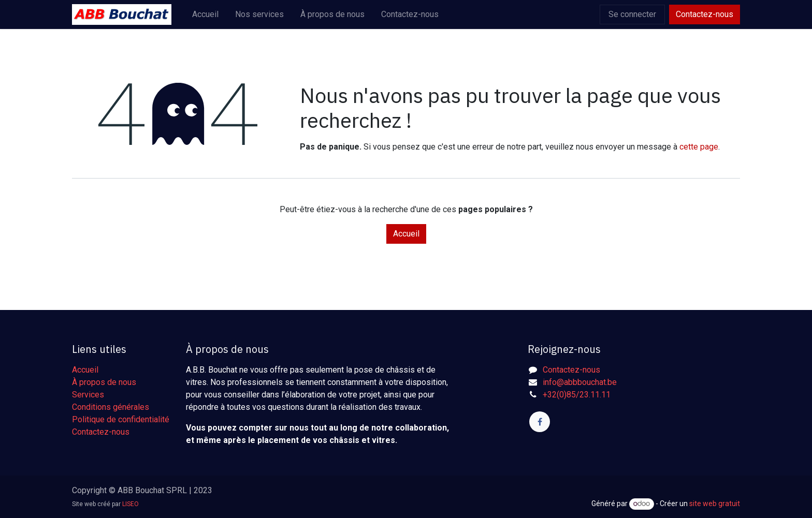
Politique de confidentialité (121, 419)
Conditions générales (111, 407)
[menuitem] (205, 14)
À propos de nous (104, 382)
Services (88, 395)
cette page (699, 147)
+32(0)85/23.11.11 (577, 395)
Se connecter (632, 14)
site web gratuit (715, 504)
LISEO (130, 504)
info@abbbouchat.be (580, 382)
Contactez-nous (705, 14)
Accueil (406, 234)
